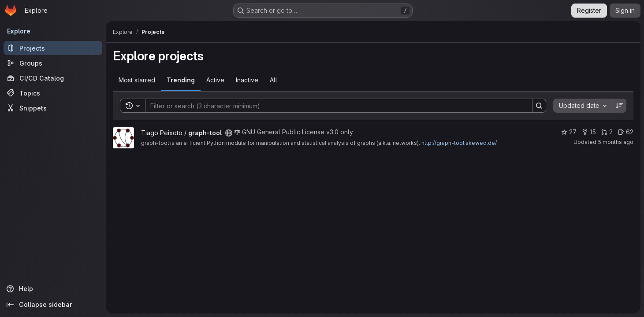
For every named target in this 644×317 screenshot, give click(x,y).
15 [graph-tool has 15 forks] (589, 132)
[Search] (334, 106)
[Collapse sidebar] (53, 305)
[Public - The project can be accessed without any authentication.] (229, 133)
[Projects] (53, 48)
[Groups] (53, 63)
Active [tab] (215, 80)
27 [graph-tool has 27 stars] (569, 132)
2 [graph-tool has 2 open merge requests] (607, 132)
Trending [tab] (181, 80)
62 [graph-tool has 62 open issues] (626, 132)
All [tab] (274, 80)
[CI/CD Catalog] (53, 78)
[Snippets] (53, 108)
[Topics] (53, 93)
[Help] (53, 289)
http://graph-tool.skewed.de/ (459, 143)
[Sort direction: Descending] (619, 106)
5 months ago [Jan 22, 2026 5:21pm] (616, 142)
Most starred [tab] (137, 80)
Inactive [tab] (247, 80)
